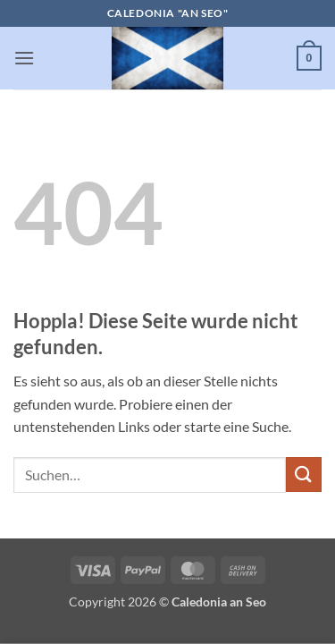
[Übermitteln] (304, 475)
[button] (24, 58)
